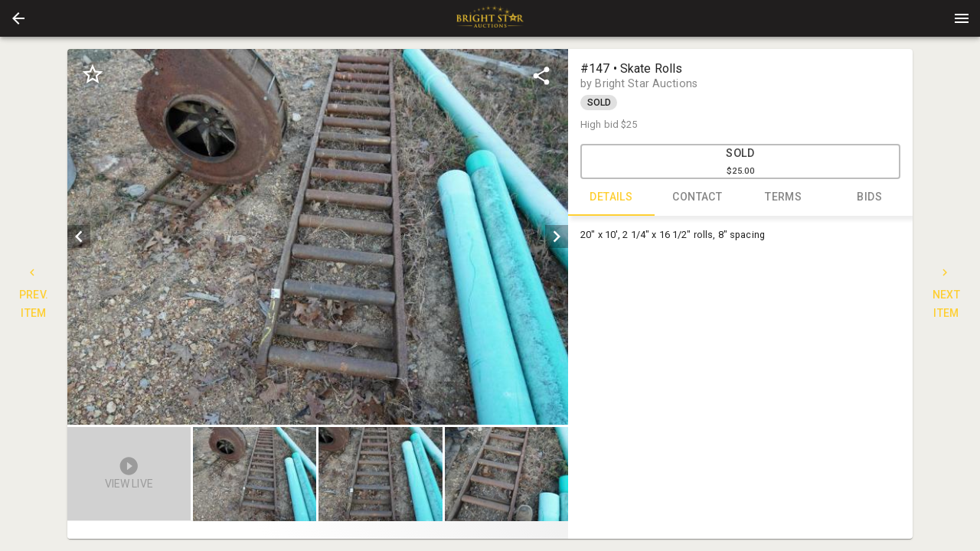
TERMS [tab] (784, 197)
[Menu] (962, 18)
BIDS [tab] (870, 197)
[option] (318, 237)
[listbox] (318, 237)
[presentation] (490, 18)
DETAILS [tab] (611, 197)
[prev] (79, 236)
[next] (557, 236)
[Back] (18, 18)
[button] (18, 18)
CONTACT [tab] (698, 197)
